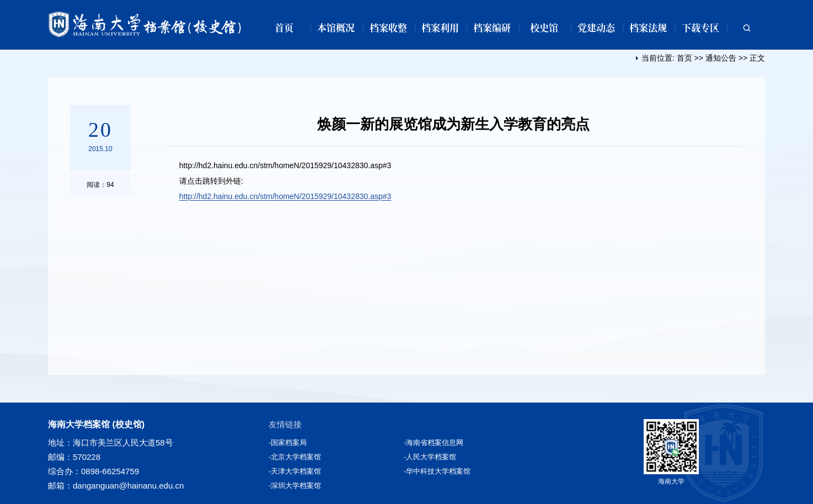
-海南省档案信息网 (434, 443)
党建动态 (596, 27)
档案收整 (388, 27)
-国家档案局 (288, 443)
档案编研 (492, 27)
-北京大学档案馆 (295, 457)
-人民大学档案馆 (430, 457)
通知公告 (721, 58)
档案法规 (648, 27)
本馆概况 (336, 27)
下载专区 (700, 27)
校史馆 (544, 27)
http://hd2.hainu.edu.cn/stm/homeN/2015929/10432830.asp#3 (285, 196)
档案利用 (440, 27)
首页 (284, 27)
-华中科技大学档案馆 (437, 471)
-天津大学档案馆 (295, 471)
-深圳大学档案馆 (295, 486)
